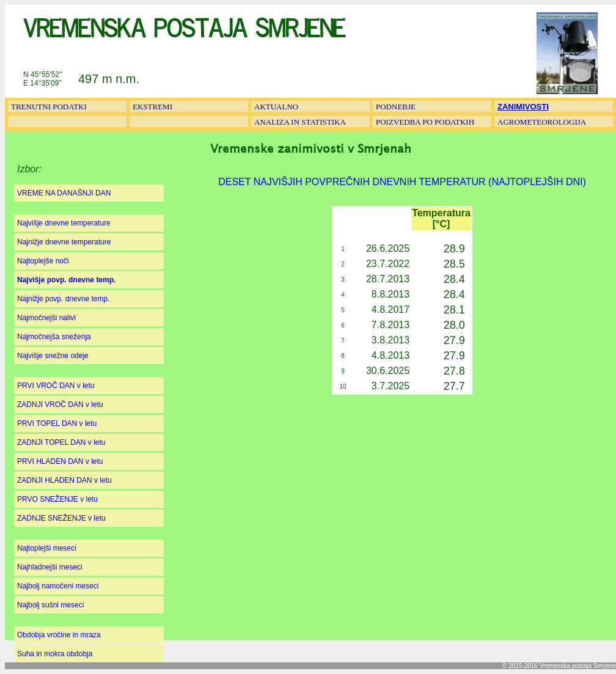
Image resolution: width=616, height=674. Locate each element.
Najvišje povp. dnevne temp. (66, 280)
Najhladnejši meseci (50, 567)
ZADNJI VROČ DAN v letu (60, 405)
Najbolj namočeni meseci (58, 586)
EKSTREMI (152, 107)
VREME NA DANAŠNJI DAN (64, 193)
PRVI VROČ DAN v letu (56, 386)
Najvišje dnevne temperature (64, 223)
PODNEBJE (396, 107)
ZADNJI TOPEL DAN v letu (61, 442)
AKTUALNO (276, 107)
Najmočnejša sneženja (54, 337)
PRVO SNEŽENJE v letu (57, 499)
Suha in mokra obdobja (55, 654)
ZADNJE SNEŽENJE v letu (61, 518)
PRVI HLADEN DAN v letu (60, 461)
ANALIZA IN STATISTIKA (300, 122)
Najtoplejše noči (43, 261)
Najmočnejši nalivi (46, 318)
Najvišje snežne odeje (53, 356)
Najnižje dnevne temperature (64, 242)
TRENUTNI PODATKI (49, 107)
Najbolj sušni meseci (50, 605)
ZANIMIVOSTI (523, 107)
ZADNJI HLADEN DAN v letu (64, 480)
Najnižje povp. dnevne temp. (63, 299)
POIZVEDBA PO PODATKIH (425, 122)
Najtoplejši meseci (47, 548)
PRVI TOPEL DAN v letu (57, 423)
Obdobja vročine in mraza (59, 635)
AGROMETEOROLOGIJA (542, 122)
